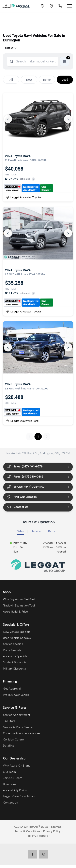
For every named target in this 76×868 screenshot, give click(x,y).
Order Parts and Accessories (22, 734)
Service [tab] (36, 532)
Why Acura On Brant (16, 766)
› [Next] (68, 119)
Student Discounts (15, 663)
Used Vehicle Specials (17, 638)
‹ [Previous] (8, 119)
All (11, 80)
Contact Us (17, 507)
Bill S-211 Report (38, 836)
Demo (47, 80)
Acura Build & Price (15, 612)
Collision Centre (13, 740)
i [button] (33, 179)
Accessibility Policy (15, 790)
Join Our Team (13, 778)
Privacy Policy (52, 832)
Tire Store (9, 721)
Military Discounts (14, 669)
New (29, 80)
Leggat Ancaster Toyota (24, 197)
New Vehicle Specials (17, 632)
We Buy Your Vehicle (16, 695)
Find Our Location (22, 497)
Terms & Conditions (27, 832)
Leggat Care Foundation (19, 797)
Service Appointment (17, 715)
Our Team (9, 772)
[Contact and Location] (51, 6)
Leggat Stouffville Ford (22, 421)
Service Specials (13, 644)
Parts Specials (12, 650)
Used (65, 80)
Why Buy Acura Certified (19, 600)
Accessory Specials (15, 657)
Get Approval (12, 689)
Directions (10, 784)
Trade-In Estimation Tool (19, 606)
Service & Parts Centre (18, 727)
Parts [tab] (52, 532)
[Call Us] (60, 6)
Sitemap (56, 827)
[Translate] (42, 6)
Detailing (9, 746)
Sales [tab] (20, 532)
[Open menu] (70, 6)
